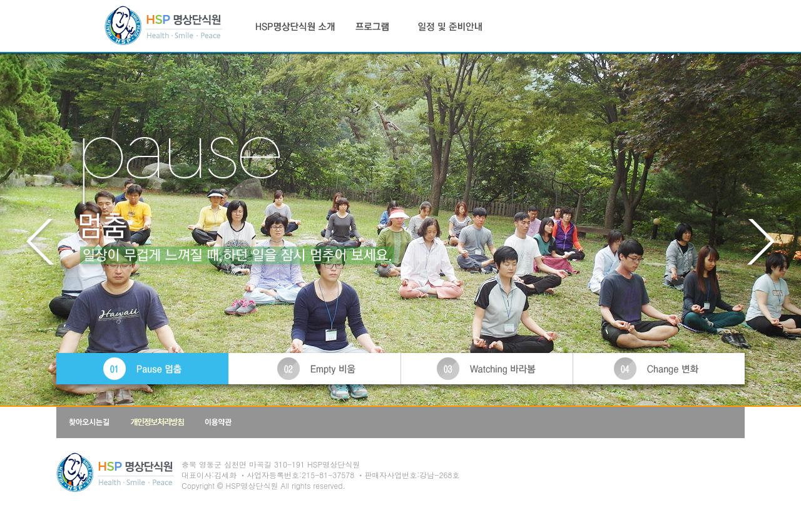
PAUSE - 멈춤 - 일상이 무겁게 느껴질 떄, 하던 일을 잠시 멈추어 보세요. (400, 57)
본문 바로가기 (0, 0)
